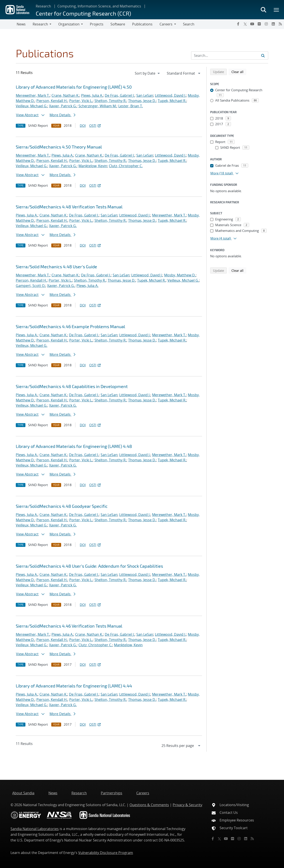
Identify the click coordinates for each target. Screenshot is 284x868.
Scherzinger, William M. (98, 106)
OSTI (95, 125)
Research (43, 6)
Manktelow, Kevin (93, 166)
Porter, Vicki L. (81, 101)
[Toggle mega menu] (277, 10)
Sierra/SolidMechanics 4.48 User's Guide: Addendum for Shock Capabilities (89, 566)
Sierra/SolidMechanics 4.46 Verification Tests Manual (69, 626)
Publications (142, 24)
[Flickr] (259, 24)
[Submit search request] (263, 55)
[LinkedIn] (273, 24)
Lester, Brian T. (131, 106)
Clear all (239, 72)
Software (118, 24)
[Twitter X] (245, 24)
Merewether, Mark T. (33, 95)
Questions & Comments (149, 805)
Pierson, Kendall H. (52, 101)
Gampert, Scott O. (31, 286)
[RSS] (280, 24)
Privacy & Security (187, 805)
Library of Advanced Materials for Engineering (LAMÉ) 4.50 (74, 87)
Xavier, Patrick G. (63, 106)
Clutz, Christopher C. (126, 166)
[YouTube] (252, 24)
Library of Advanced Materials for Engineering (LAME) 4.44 (74, 686)
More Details (62, 115)
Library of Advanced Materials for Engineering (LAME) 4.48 (74, 446)
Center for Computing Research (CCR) (83, 13)
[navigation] (148, 73)
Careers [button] (166, 24)
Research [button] (40, 24)
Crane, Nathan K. (65, 95)
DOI (83, 125)
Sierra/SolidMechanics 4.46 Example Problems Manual (70, 326)
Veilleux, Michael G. (32, 106)
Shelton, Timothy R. (110, 101)
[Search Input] (230, 55)
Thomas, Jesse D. (142, 101)
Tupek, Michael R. (172, 101)
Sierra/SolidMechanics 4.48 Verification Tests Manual (69, 207)
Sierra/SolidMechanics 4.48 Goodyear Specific (62, 506)
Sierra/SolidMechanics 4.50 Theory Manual (59, 147)
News (21, 24)
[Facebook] (238, 24)
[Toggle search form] (263, 10)
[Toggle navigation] (8, 24)
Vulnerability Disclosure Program (106, 853)
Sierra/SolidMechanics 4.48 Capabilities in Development (72, 386)
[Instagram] (266, 24)
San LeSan (145, 95)
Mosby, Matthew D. (180, 275)
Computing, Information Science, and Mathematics (99, 6)
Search (189, 24)
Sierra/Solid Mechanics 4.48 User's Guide (56, 267)
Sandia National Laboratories (35, 829)
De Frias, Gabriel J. (120, 95)
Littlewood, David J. (170, 95)
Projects (97, 24)
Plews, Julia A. (92, 95)
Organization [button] (69, 24)
